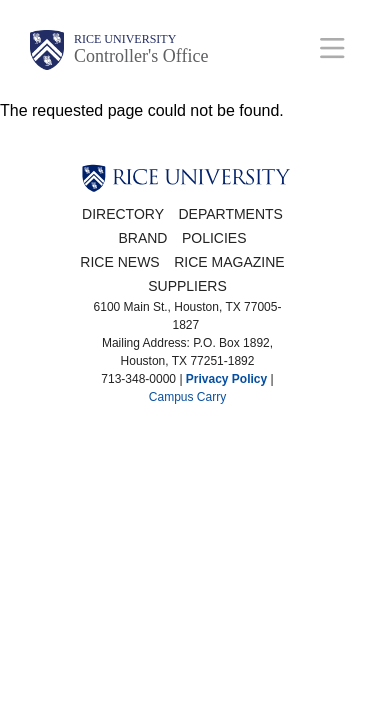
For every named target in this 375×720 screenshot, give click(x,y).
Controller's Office (141, 56)
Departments (230, 214)
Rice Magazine (229, 262)
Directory (123, 214)
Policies (214, 238)
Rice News (119, 262)
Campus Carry (187, 397)
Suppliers (187, 286)
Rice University (125, 39)
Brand (142, 238)
